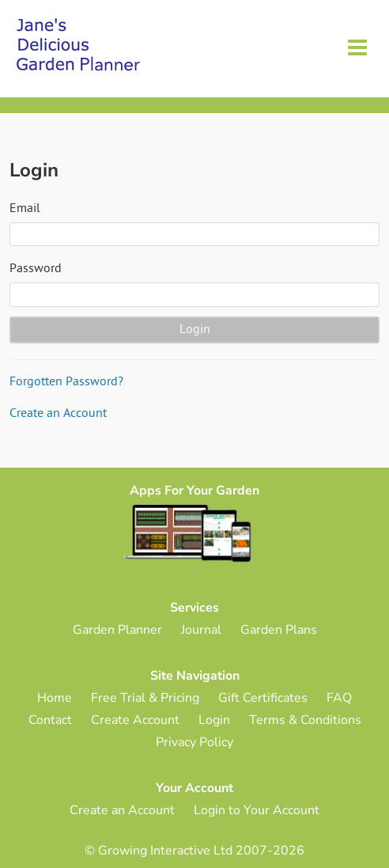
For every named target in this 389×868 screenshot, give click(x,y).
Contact (50, 720)
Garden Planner (117, 630)
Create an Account (58, 414)
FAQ (339, 698)
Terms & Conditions (305, 720)
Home (55, 698)
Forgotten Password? (66, 382)
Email (25, 209)
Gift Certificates (263, 698)
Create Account (135, 720)
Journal (201, 630)
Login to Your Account (257, 810)
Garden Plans (279, 630)
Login (214, 720)
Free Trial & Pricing (145, 698)
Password (36, 269)
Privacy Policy (194, 742)
